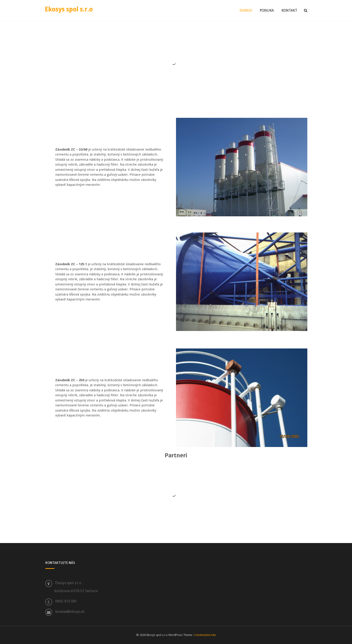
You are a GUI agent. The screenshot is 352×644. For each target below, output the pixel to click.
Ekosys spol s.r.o (69, 9)
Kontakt (289, 10)
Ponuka (267, 10)
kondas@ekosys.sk (70, 612)
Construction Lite (205, 635)
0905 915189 (66, 601)
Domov (246, 10)
